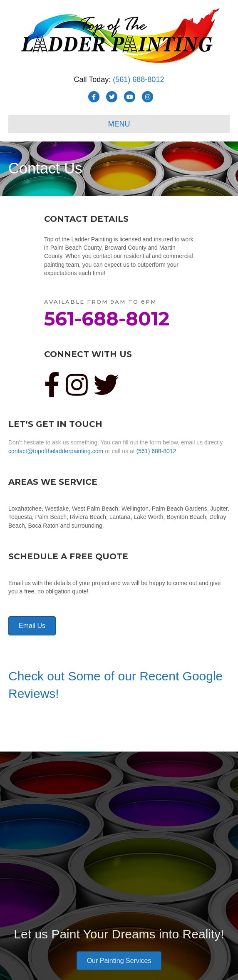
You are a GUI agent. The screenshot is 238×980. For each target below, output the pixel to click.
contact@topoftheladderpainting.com (56, 451)
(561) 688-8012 (138, 79)
